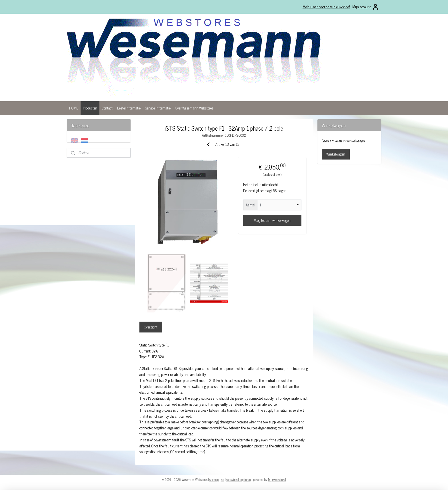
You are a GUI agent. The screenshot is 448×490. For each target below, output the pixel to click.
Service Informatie (158, 108)
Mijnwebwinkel (277, 479)
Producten (90, 108)
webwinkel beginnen (238, 479)
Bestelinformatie (129, 108)
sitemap (214, 479)
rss (223, 479)
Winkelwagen (336, 154)
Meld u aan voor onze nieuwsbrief (326, 7)
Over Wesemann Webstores (194, 108)
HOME (74, 108)
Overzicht (151, 327)
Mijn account (366, 7)
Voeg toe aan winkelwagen (272, 220)
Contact (107, 108)
